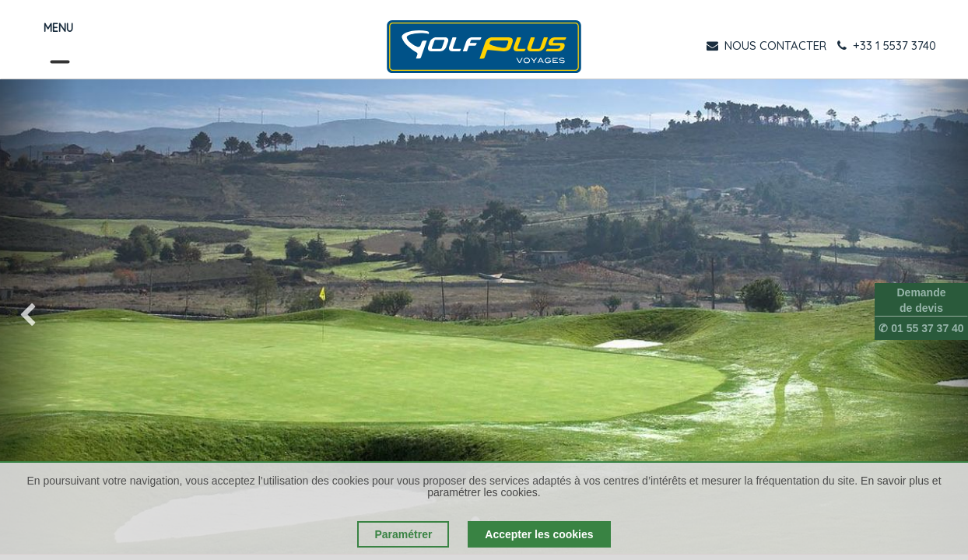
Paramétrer (403, 534)
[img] (39, 317)
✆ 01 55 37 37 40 (921, 328)
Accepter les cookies (539, 534)
